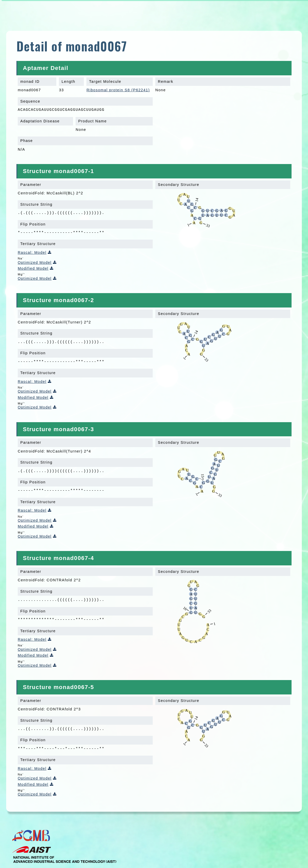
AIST (64, 855)
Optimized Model (35, 263)
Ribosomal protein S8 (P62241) (118, 90)
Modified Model (33, 268)
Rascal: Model (32, 252)
